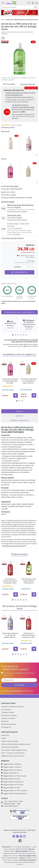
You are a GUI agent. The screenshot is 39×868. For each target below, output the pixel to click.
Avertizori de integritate (10, 747)
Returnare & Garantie (9, 715)
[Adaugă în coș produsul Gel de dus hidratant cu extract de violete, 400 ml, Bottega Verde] (16, 649)
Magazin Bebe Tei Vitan (11, 788)
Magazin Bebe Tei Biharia (11, 764)
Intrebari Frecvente (8, 718)
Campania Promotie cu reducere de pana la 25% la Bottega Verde (20, 94)
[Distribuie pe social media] (3, 38)
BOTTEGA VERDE (12, 186)
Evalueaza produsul (8, 127)
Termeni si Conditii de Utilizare (12, 707)
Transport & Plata (8, 712)
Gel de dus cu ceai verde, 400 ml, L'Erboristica (29, 581)
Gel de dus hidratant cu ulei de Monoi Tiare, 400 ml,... (29, 381)
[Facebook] (14, 836)
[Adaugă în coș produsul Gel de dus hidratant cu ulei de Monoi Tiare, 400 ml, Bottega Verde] (34, 395)
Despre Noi (5, 735)
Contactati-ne (6, 727)
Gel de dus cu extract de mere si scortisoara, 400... (10, 581)
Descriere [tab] (19, 411)
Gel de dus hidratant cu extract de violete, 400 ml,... (10, 635)
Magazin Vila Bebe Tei (10, 773)
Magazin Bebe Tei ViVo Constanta (14, 790)
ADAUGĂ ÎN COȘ (20, 272)
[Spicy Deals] (19, 13)
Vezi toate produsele (28, 84)
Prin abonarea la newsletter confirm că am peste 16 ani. (19, 674)
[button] (13, 335)
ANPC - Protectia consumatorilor (13, 753)
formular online (18, 756)
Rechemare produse (9, 724)
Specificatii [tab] (19, 416)
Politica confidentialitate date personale (16, 744)
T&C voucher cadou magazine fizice (14, 750)
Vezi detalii (17, 234)
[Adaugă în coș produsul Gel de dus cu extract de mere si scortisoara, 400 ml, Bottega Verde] (16, 594)
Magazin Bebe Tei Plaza (11, 779)
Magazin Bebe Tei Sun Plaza (12, 785)
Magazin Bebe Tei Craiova (12, 770)
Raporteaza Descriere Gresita (14, 546)
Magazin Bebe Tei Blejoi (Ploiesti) (14, 793)
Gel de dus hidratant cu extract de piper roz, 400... (10, 381)
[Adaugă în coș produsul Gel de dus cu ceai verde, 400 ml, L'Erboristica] (34, 594)
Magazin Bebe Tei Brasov (11, 767)
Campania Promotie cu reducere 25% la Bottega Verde (23, 106)
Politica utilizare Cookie (10, 741)
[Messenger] (17, 836)
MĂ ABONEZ (20, 685)
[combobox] (19, 7)
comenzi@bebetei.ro (11, 806)
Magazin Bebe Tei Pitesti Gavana (14, 776)
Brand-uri (5, 721)
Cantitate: (17, 267)
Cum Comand (6, 709)
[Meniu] (3, 3)
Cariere (4, 738)
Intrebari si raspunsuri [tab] (19, 420)
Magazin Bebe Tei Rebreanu (12, 782)
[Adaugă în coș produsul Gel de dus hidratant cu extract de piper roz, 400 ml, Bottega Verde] (15, 395)
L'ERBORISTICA (26, 589)
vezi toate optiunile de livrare (12, 238)
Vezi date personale (17, 691)
